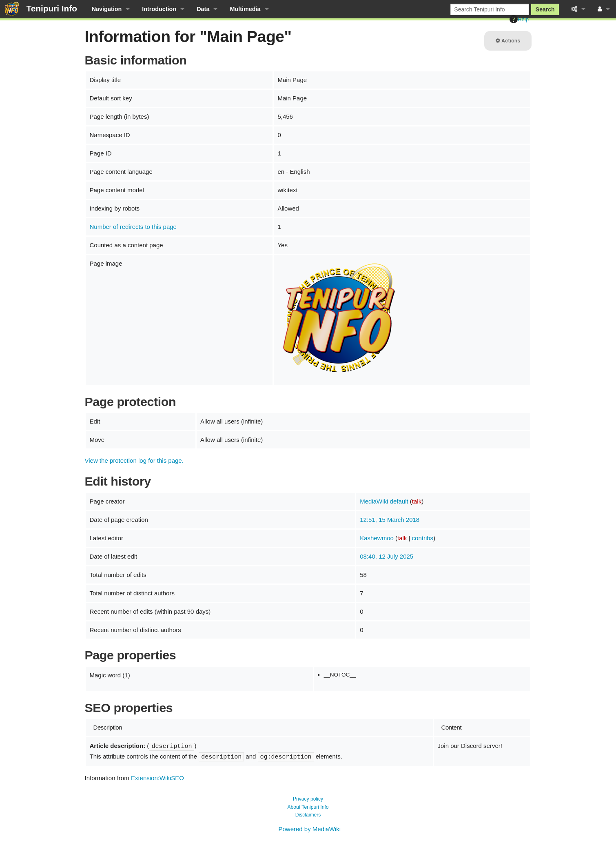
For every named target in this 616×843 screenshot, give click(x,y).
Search (545, 9)
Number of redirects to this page (133, 227)
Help (519, 19)
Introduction (159, 9)
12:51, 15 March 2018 (390, 520)
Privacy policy (308, 799)
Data (203, 9)
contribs (423, 538)
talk (417, 501)
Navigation (107, 9)
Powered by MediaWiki (309, 829)
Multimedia (245, 9)
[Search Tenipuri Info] (490, 9)
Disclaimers (308, 815)
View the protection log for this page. (134, 460)
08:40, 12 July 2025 (387, 556)
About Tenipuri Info (308, 807)
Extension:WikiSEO (157, 778)
